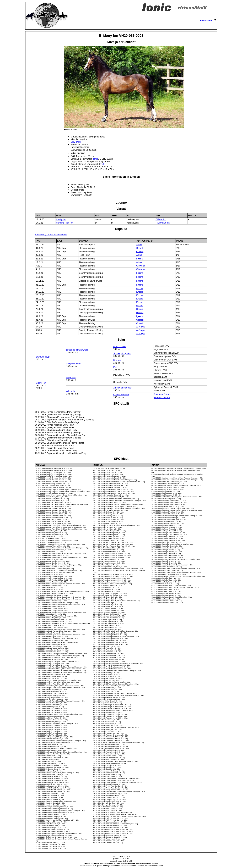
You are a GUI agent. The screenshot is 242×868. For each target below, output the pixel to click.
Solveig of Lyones (122, 353)
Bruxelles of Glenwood (77, 350)
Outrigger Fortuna (162, 394)
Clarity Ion (61, 219)
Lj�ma (140, 259)
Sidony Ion (41, 383)
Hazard (140, 309)
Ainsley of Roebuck (123, 388)
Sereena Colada (162, 397)
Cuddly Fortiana (121, 395)
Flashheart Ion (163, 223)
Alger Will (71, 377)
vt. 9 (103, 164)
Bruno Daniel (120, 346)
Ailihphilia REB (73, 364)
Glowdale (141, 266)
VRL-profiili (76, 142)
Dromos (117, 360)
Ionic (96, 159)
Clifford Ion (161, 219)
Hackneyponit (206, 20)
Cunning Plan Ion (64, 223)
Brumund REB (43, 357)
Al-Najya (140, 327)
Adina (139, 245)
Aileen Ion (71, 391)
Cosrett (140, 248)
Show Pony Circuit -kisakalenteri (51, 235)
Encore (140, 288)
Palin (116, 367)
